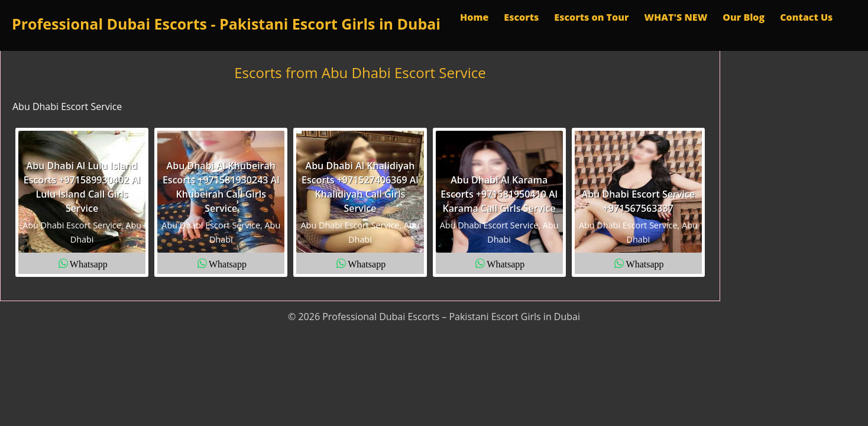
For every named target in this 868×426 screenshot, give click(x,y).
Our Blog (744, 17)
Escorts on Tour (591, 17)
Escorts (521, 17)
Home (474, 17)
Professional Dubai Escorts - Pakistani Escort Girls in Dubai (226, 24)
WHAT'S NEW (676, 17)
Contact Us (806, 17)
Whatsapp (89, 263)
